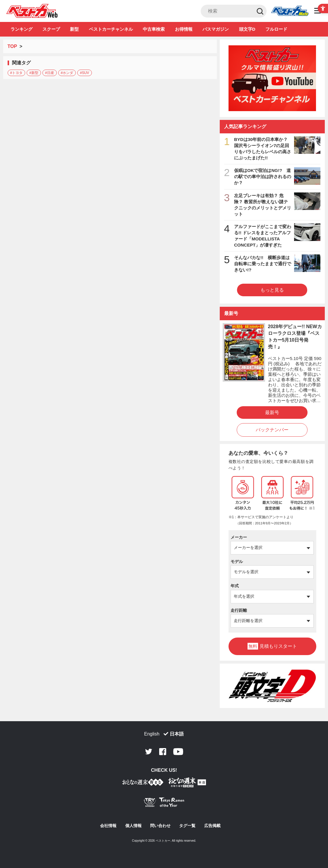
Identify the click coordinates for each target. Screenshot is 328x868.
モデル (237, 562)
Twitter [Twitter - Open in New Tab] (149, 752)
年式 (235, 586)
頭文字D (247, 29)
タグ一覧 (187, 826)
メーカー (239, 537)
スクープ (51, 29)
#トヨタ (17, 73)
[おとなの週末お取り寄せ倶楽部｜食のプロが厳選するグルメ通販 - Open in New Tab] (143, 783)
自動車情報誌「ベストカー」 (32, 11)
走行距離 (239, 610)
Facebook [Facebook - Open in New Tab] (163, 752)
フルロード (276, 29)
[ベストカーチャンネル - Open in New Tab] (272, 78)
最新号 (272, 413)
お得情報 (184, 29)
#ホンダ (67, 73)
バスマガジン (216, 29)
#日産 (50, 73)
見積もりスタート (272, 646)
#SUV (84, 73)
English (152, 734)
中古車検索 (154, 29)
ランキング (22, 29)
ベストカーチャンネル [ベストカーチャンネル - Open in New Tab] (111, 29)
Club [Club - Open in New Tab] (290, 11)
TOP (12, 46)
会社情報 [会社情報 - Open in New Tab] (108, 826)
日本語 (177, 734)
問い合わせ (160, 826)
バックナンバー (272, 430)
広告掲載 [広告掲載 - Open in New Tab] (212, 826)
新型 (74, 29)
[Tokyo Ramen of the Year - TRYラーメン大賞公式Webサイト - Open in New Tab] (164, 804)
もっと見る (272, 290)
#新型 (34, 73)
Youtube (178, 752)
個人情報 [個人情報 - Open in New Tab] (133, 826)
